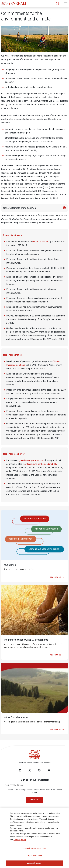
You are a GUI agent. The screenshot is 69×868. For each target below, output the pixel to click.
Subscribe (34, 800)
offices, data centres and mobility (41, 464)
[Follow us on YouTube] (49, 770)
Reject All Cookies (34, 856)
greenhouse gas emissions (32, 460)
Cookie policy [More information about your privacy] (20, 840)
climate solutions (40, 242)
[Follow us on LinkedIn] (20, 770)
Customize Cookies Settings (34, 848)
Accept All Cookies (34, 863)
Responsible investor (13, 235)
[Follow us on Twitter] (30, 770)
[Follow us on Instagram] (39, 770)
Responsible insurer (12, 355)
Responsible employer (13, 454)
